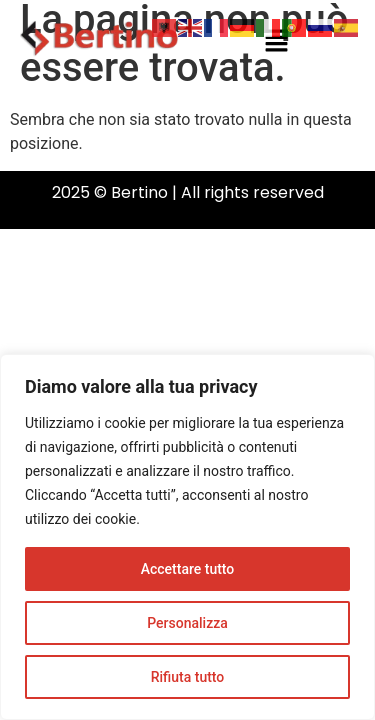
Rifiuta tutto (188, 677)
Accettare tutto (188, 569)
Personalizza (187, 623)
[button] (276, 42)
